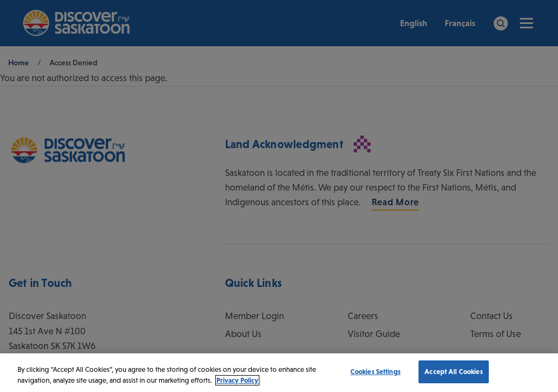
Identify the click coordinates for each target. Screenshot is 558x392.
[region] (279, 373)
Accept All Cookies (453, 372)
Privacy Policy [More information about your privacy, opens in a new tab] (237, 380)
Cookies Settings (375, 372)
